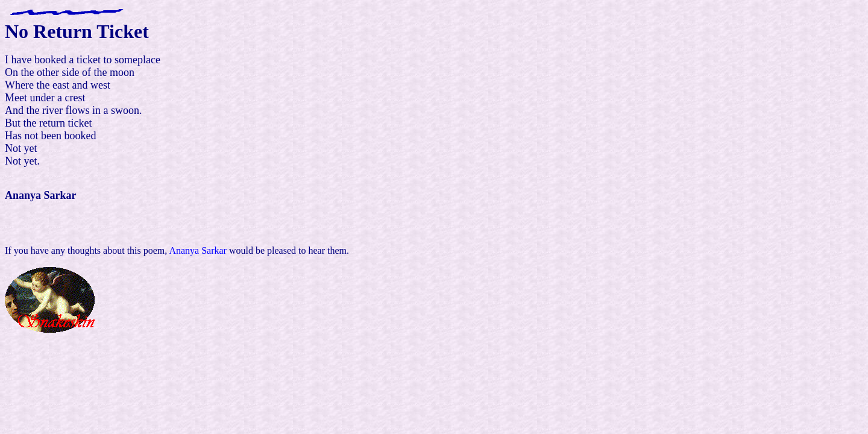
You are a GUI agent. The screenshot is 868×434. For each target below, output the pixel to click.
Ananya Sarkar (198, 250)
